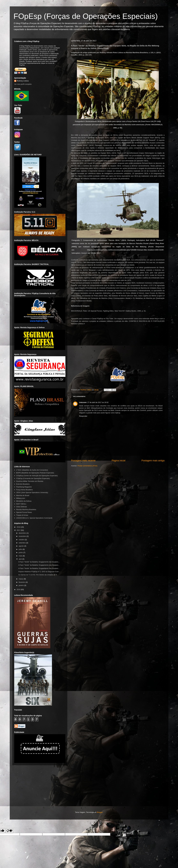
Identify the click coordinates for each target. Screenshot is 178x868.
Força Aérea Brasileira (25, 490)
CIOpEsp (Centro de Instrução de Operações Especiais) (37, 476)
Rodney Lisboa (23, 81)
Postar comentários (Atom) (87, 466)
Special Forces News (24, 512)
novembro (23, 536)
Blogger (100, 812)
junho (21, 552)
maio (21, 556)
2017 (19, 530)
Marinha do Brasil (23, 495)
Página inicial (118, 461)
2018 (19, 527)
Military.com (21, 498)
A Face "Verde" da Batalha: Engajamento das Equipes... (39, 562)
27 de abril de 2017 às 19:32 (98, 402)
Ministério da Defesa (24, 501)
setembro (22, 543)
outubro (22, 540)
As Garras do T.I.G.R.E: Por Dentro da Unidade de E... (38, 575)
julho (21, 549)
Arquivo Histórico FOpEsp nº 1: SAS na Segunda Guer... (39, 572)
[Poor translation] (9, 831)
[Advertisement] (89, 790)
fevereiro (22, 582)
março (21, 579)
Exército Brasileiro (23, 484)
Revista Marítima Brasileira (26, 510)
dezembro (23, 533)
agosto (21, 546)
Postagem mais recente (83, 461)
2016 (19, 589)
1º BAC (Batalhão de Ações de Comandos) (32, 470)
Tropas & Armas (22, 515)
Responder (83, 416)
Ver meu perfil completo (23, 84)
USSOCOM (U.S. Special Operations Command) (34, 518)
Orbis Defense (22, 507)
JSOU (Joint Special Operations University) (32, 492)
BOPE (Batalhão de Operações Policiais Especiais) (35, 473)
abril (20, 559)
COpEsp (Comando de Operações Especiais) (33, 478)
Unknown (83, 402)
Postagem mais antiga (153, 461)
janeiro (21, 585)
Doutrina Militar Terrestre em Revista (30, 481)
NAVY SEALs (21, 504)
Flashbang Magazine (24, 487)
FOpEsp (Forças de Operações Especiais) (86, 16)
